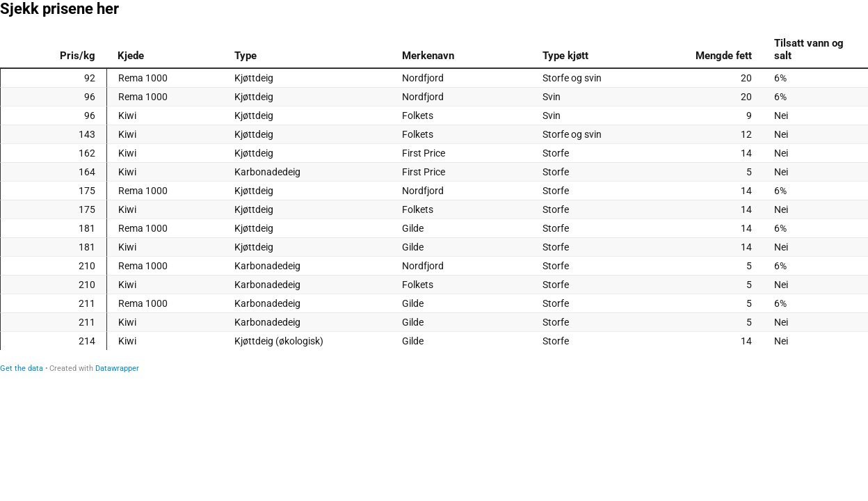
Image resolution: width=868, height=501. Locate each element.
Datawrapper (117, 368)
